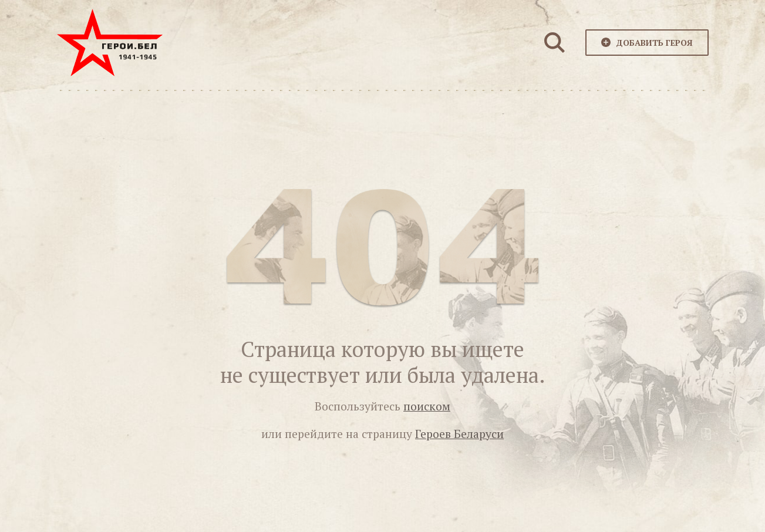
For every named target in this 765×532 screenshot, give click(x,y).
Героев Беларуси (459, 434)
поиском (427, 406)
